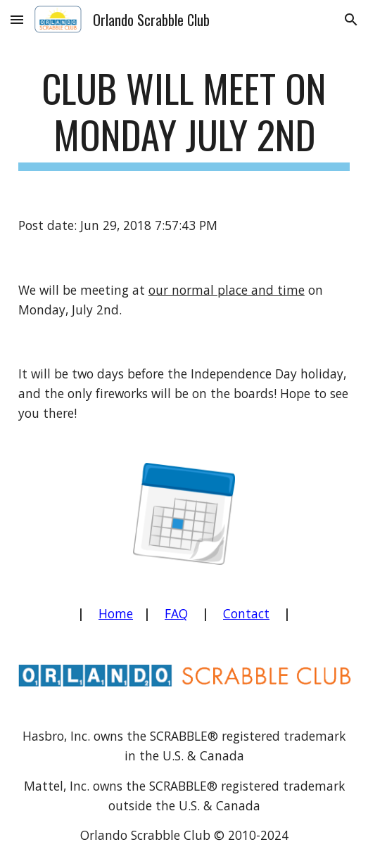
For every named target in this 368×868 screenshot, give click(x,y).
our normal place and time (227, 290)
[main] (184, 118)
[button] (17, 19)
